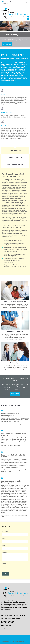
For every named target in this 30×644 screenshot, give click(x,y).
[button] (24, 2)
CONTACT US (7, 44)
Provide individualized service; (13, 240)
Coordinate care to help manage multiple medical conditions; (14, 244)
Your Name (5, 532)
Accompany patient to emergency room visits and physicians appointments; (14, 260)
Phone (4, 545)
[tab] (15, 151)
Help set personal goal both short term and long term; (15, 255)
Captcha (4, 564)
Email (3, 539)
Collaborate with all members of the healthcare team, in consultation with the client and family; (16, 249)
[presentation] (14, 568)
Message (4, 552)
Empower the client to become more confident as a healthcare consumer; (15, 266)
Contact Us (7, 625)
